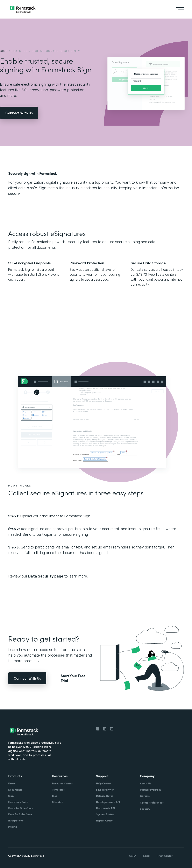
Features (20, 51)
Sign (4, 51)
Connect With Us (19, 113)
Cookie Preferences (152, 802)
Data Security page (45, 576)
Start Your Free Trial (73, 678)
